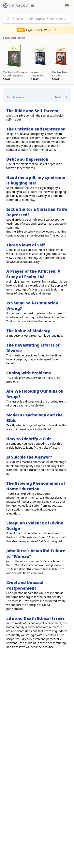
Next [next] (61, 97)
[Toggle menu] (67, 6)
